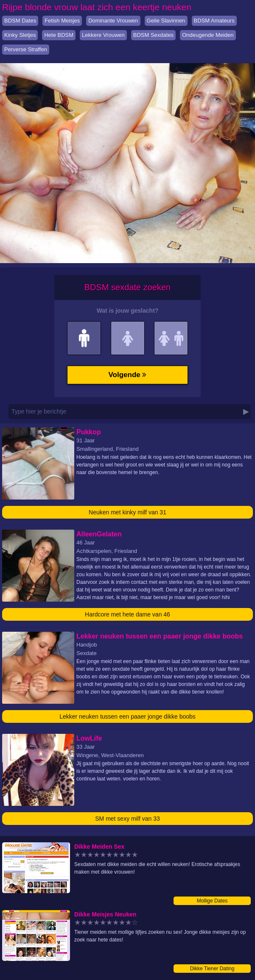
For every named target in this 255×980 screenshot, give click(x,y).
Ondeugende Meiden (208, 35)
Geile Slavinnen (166, 21)
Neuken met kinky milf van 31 (127, 512)
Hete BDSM (59, 35)
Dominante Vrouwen (113, 21)
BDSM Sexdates (153, 35)
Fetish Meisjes (62, 21)
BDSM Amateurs (214, 21)
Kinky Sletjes (20, 35)
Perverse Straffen (26, 49)
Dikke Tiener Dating (212, 969)
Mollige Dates (212, 901)
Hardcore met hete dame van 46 (127, 614)
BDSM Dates (20, 21)
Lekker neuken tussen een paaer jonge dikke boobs (127, 716)
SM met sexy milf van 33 (127, 819)
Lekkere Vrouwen (103, 35)
